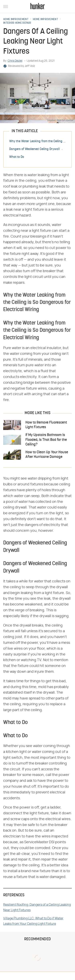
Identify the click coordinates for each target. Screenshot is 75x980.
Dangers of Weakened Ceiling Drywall (34, 149)
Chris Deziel (15, 61)
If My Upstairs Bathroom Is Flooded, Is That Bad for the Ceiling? (46, 440)
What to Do (17, 157)
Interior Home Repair (17, 23)
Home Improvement (16, 19)
